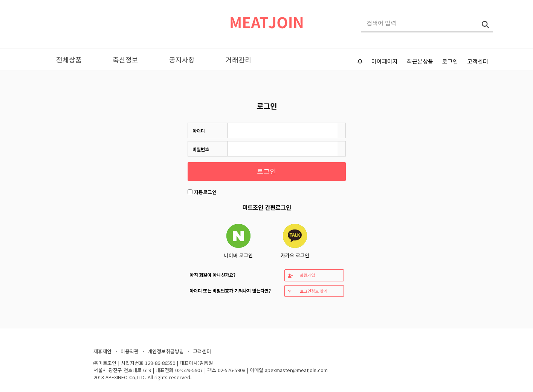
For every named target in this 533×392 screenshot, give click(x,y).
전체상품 (69, 59)
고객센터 (478, 61)
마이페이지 (385, 61)
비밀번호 (201, 149)
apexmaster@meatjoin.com (296, 370)
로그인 (450, 61)
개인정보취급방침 (166, 351)
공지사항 (182, 59)
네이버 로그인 (238, 241)
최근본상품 (420, 61)
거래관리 (238, 59)
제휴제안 (102, 351)
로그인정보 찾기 (308, 291)
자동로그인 (205, 192)
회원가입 (301, 275)
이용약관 (130, 351)
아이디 (199, 131)
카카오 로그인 (295, 241)
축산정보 (125, 59)
